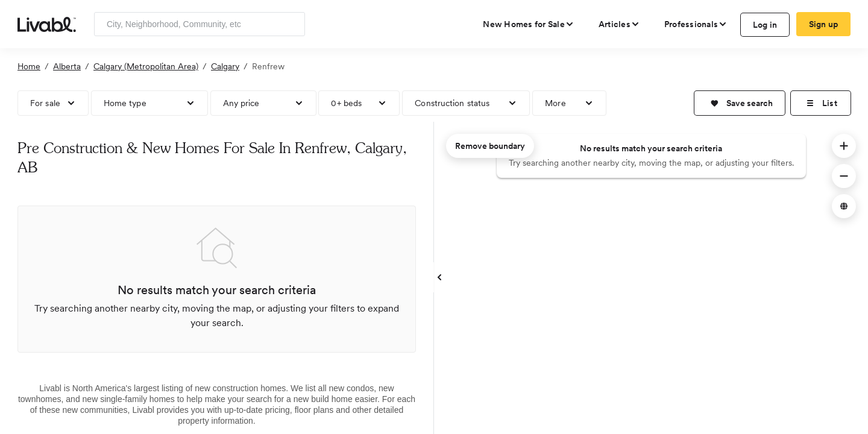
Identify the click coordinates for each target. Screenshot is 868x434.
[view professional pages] (696, 24)
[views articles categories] (619, 24)
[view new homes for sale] (529, 24)
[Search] (291, 24)
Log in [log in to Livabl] (765, 25)
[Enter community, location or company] (200, 24)
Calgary (225, 66)
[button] (740, 103)
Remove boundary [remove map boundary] (490, 146)
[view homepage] (47, 24)
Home (29, 66)
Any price (241, 103)
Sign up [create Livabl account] (824, 24)
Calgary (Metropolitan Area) (146, 66)
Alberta (67, 66)
